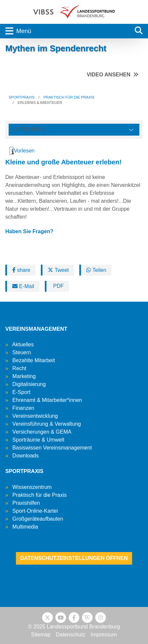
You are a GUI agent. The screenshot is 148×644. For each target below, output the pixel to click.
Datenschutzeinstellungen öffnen (74, 558)
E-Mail (23, 286)
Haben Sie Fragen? (29, 231)
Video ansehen (109, 75)
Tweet (58, 270)
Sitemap (41, 635)
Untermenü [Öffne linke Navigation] (30, 129)
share (21, 270)
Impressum (104, 635)
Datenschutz (71, 635)
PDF (58, 286)
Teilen (96, 270)
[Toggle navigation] (65, 31)
